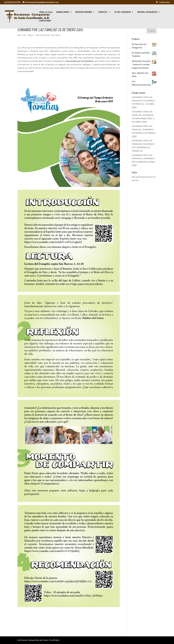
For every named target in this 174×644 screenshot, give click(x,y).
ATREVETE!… (103, 12)
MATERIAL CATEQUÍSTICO (147, 12)
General (56, 35)
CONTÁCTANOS (45, 21)
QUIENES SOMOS (63, 12)
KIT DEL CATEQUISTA (123, 12)
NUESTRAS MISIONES (84, 12)
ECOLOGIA (43, 35)
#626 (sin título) (46, 12)
